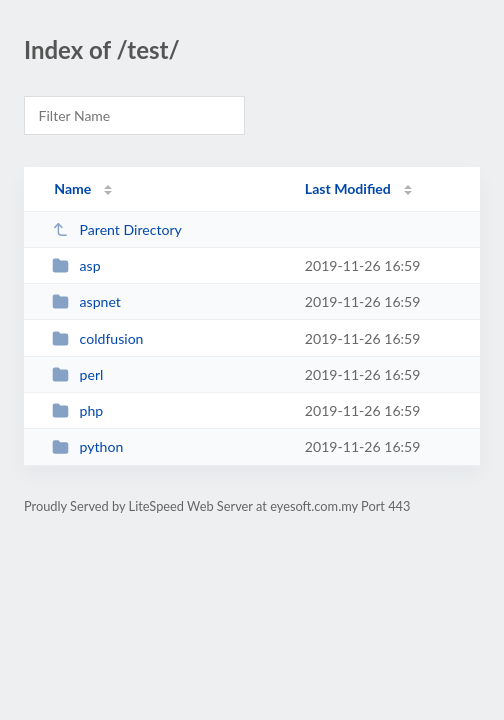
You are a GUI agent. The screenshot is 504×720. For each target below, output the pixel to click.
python (87, 446)
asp (76, 265)
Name (72, 188)
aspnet (86, 301)
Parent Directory (117, 229)
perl (77, 374)
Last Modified (348, 188)
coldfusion (97, 338)
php (77, 410)
